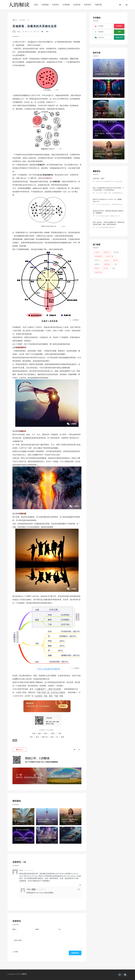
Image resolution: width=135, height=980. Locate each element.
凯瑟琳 (41, 676)
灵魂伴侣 (98, 272)
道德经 (106, 252)
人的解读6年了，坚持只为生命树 (48, 689)
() (20, 750)
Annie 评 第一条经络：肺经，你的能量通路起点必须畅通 (112, 193)
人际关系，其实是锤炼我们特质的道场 (34, 378)
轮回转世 (116, 252)
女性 (31, 737)
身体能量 (98, 256)
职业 (116, 264)
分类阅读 (45, 5)
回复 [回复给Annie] (80, 885)
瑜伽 (114, 268)
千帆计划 (53, 596)
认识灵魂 (39, 696)
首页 (36, 5)
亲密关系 (46, 679)
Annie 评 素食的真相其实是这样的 (105, 227)
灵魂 (70, 42)
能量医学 (97, 264)
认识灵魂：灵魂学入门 (46, 102)
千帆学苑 (98, 5)
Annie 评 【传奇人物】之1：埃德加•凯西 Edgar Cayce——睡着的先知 (115, 204)
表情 (15, 952)
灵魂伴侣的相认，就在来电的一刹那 (28, 351)
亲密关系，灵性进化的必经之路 (26, 49)
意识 (37, 737)
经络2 (53, 733)
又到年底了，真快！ (99, 178)
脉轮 (63, 42)
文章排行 (56, 5)
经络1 (46, 733)
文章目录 (77, 5)
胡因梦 (107, 264)
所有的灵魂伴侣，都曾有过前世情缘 (29, 364)
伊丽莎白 (28, 676)
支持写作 (88, 5)
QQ (59, 929)
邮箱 (37, 929)
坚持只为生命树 (34, 45)
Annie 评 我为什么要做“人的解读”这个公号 (108, 216)
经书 (106, 268)
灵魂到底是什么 (22, 232)
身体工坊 (45, 737)
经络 (46, 696)
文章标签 (66, 5)
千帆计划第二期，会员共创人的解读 (51, 692)
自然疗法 (97, 260)
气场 (58, 42)
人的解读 (23, 974)
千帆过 (19, 32)
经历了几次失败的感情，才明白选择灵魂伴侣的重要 (45, 354)
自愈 (107, 260)
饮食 (52, 737)
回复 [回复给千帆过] (79, 889)
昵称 (14, 929)
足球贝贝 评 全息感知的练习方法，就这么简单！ (110, 181)
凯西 (35, 676)
